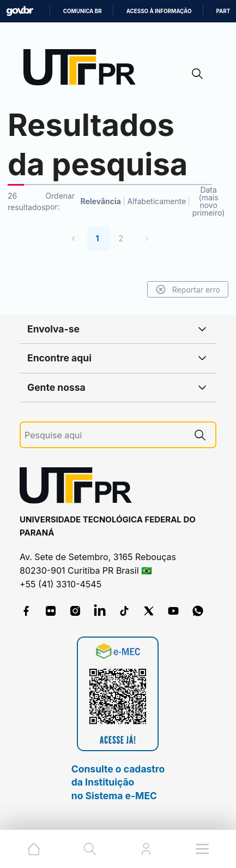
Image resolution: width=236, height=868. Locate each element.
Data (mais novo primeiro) (209, 201)
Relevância (101, 201)
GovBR (20, 11)
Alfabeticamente (156, 201)
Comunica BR (83, 11)
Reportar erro (188, 289)
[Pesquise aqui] (105, 435)
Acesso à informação (159, 11)
